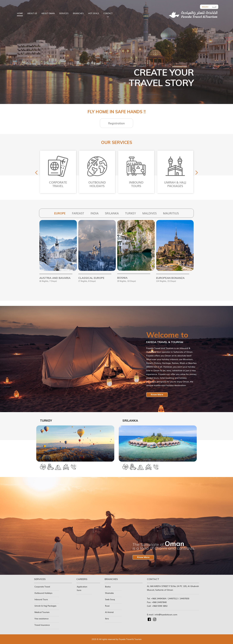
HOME (20, 13)
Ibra (107, 619)
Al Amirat (109, 612)
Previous (36, 172)
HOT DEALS (94, 13)
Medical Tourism (42, 612)
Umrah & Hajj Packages (45, 606)
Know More (157, 394)
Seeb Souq (110, 599)
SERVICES (64, 13)
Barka (108, 587)
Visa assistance (41, 619)
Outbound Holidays (43, 593)
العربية (214, 7)
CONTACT (108, 13)
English (205, 7)
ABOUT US (32, 13)
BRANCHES (78, 13)
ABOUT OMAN (48, 13)
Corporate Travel (42, 587)
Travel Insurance (42, 625)
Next (197, 172)
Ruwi (107, 606)
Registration (116, 123)
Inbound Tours (41, 599)
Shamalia (109, 593)
